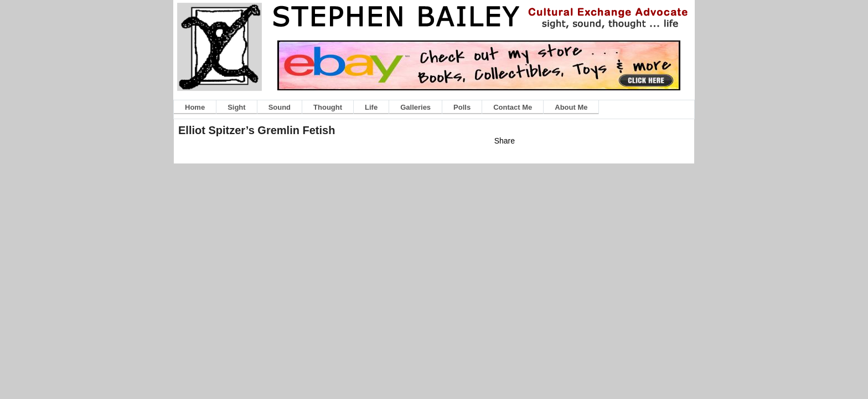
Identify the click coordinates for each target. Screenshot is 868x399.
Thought (328, 107)
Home (195, 107)
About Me (571, 107)
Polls (462, 107)
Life (371, 107)
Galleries (415, 107)
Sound (280, 107)
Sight (237, 107)
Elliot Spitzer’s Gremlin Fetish (257, 130)
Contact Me (513, 107)
